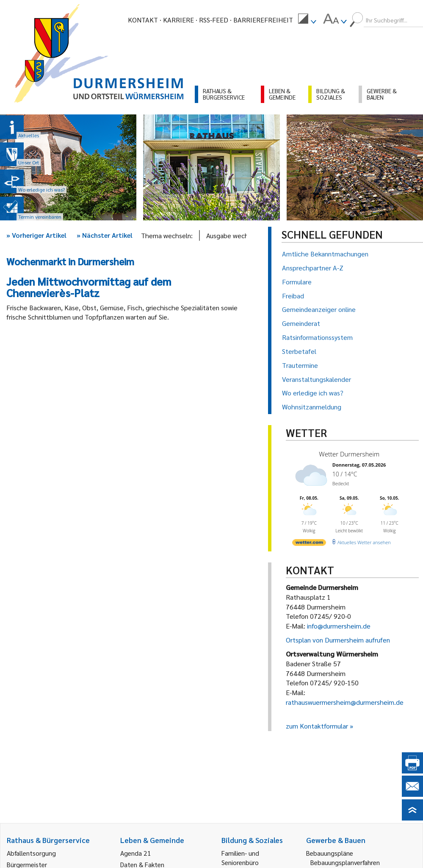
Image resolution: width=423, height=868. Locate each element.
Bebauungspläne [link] (330, 853)
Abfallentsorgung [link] (31, 853)
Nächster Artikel (105, 235)
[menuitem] (307, 20)
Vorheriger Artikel (36, 235)
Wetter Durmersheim (349, 454)
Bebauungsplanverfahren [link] (345, 862)
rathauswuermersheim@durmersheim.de (345, 702)
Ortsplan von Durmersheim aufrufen (338, 640)
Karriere (178, 20)
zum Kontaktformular (317, 726)
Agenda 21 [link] (136, 853)
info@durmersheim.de (339, 626)
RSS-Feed (214, 20)
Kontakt (143, 20)
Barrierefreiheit (263, 20)
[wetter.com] (309, 544)
